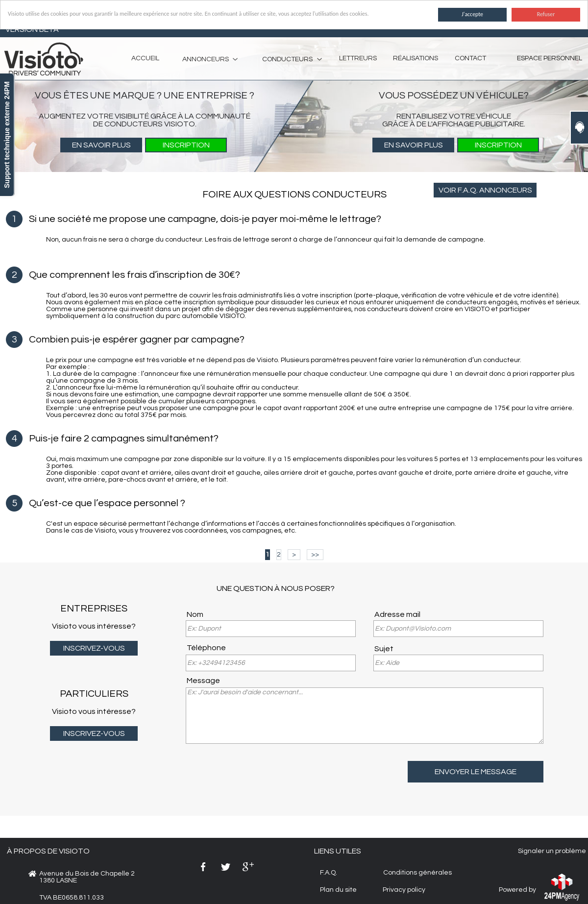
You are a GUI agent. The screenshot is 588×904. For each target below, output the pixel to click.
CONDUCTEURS (287, 59)
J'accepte (472, 14)
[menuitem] (206, 59)
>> (315, 555)
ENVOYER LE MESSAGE (476, 772)
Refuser (546, 14)
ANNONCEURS (206, 59)
